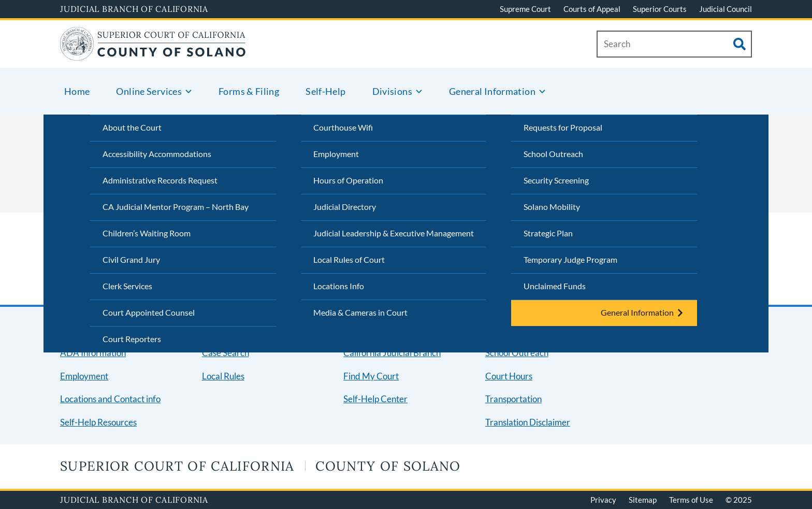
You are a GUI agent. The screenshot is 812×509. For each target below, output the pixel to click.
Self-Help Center (375, 399)
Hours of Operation (348, 180)
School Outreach (553, 154)
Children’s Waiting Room (147, 233)
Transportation (513, 399)
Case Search (226, 353)
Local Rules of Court (349, 259)
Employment (336, 154)
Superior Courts (660, 9)
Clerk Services (127, 286)
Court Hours (509, 376)
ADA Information (93, 353)
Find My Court (371, 376)
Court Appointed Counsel (149, 312)
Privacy (603, 500)
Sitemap (643, 500)
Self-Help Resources (98, 422)
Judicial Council (726, 9)
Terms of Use (691, 500)
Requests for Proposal (563, 127)
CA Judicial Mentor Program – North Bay (176, 207)
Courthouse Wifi (343, 127)
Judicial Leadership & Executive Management (394, 233)
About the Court (132, 127)
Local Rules (223, 376)
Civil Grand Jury (131, 259)
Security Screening (556, 180)
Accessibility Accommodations (157, 154)
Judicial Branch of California (134, 9)
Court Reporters (132, 339)
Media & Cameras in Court (360, 312)
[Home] (153, 54)
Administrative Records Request (160, 180)
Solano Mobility (552, 207)
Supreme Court (525, 9)
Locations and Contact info (110, 399)
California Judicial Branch (392, 353)
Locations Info (339, 286)
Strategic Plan (548, 233)
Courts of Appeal (592, 9)
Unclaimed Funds (555, 286)
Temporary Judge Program (570, 259)
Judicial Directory (345, 207)
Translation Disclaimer (528, 422)
